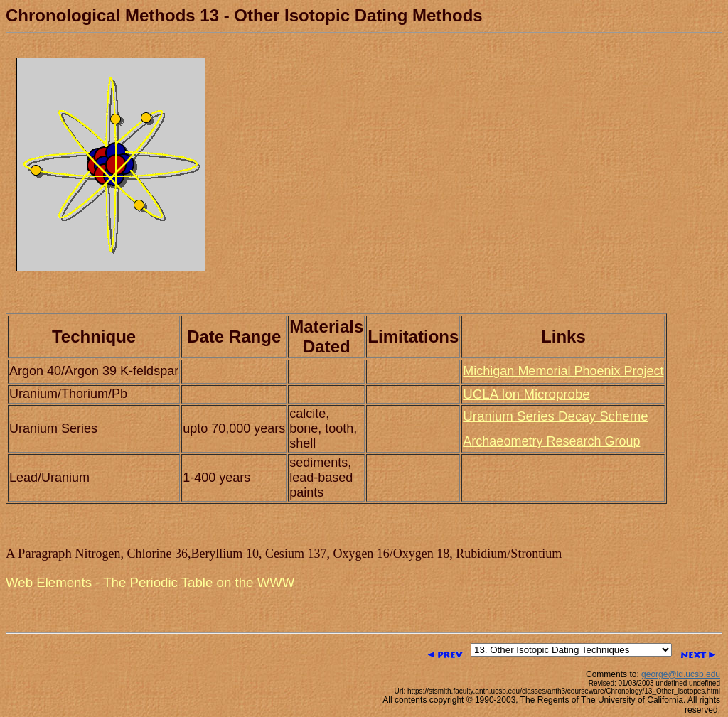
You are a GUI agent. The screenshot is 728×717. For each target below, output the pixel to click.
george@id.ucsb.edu (681, 674)
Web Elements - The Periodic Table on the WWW (150, 582)
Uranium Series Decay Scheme (555, 416)
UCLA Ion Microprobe (526, 394)
